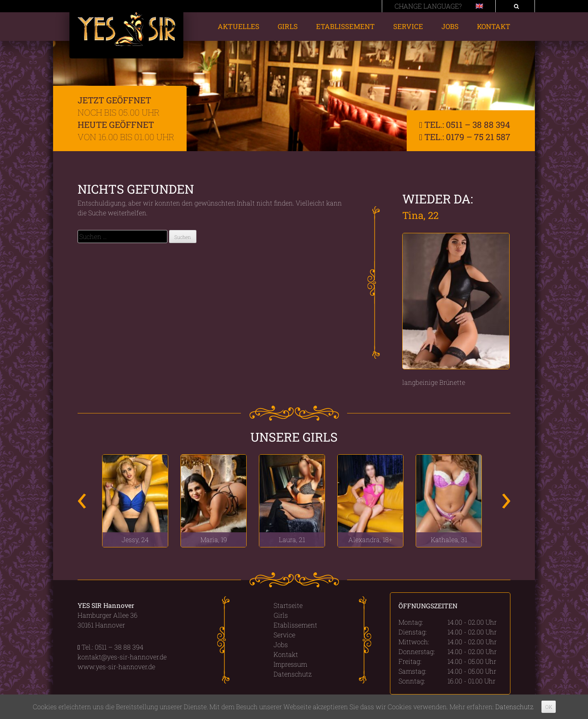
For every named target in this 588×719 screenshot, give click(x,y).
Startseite (288, 605)
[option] (135, 501)
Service (408, 26)
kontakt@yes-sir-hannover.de (122, 657)
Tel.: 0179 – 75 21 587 (465, 137)
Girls (288, 26)
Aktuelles (238, 26)
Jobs (450, 26)
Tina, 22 (420, 215)
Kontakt (494, 26)
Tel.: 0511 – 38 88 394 (464, 125)
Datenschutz (293, 674)
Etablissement (345, 26)
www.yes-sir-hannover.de (116, 667)
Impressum (290, 664)
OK (549, 707)
